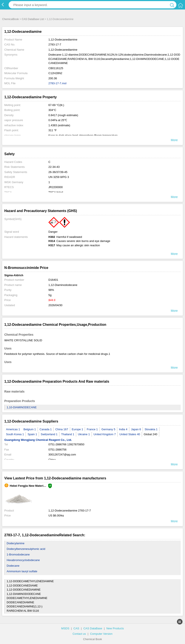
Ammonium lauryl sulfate (22, 571)
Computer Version (101, 634)
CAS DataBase (93, 628)
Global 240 (150, 434)
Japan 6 (136, 429)
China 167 (62, 429)
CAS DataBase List (33, 19)
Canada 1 (46, 429)
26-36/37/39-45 (58, 172)
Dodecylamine (15, 543)
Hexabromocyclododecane (23, 560)
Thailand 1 (68, 434)
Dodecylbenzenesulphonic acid (26, 549)
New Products (115, 628)
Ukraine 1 (84, 434)
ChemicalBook (10, 19)
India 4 (123, 429)
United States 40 (130, 434)
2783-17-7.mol (57, 83)
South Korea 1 (15, 434)
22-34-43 (54, 167)
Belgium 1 (30, 429)
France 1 (92, 429)
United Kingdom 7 (105, 434)
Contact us (79, 634)
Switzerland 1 (49, 434)
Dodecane (13, 566)
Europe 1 (78, 429)
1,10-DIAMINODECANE (22, 407)
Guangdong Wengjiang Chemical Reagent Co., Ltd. (38, 440)
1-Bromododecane (18, 554)
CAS (76, 628)
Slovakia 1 (151, 429)
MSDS (65, 628)
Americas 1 (13, 429)
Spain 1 (32, 434)
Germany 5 (108, 429)
